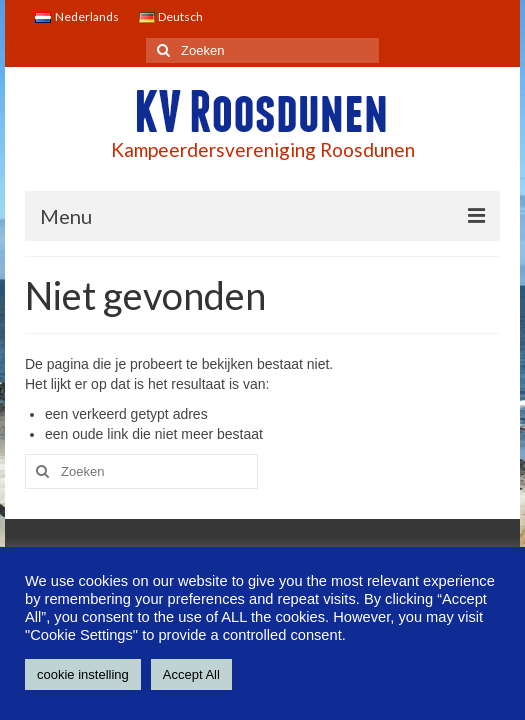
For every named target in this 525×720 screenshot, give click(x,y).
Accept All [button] (191, 674)
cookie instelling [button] (83, 674)
